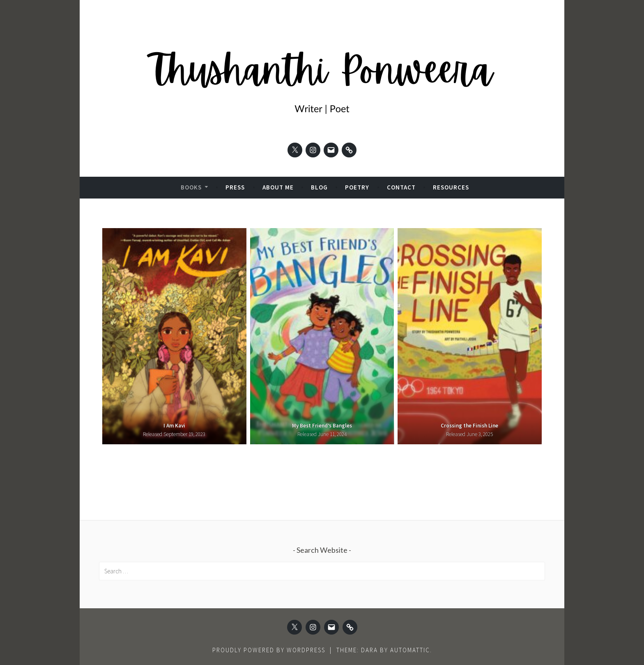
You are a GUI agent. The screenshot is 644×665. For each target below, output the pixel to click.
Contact (401, 187)
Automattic (410, 650)
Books (191, 187)
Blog (319, 187)
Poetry (357, 187)
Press (235, 187)
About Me (278, 187)
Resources (451, 187)
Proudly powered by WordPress (269, 650)
